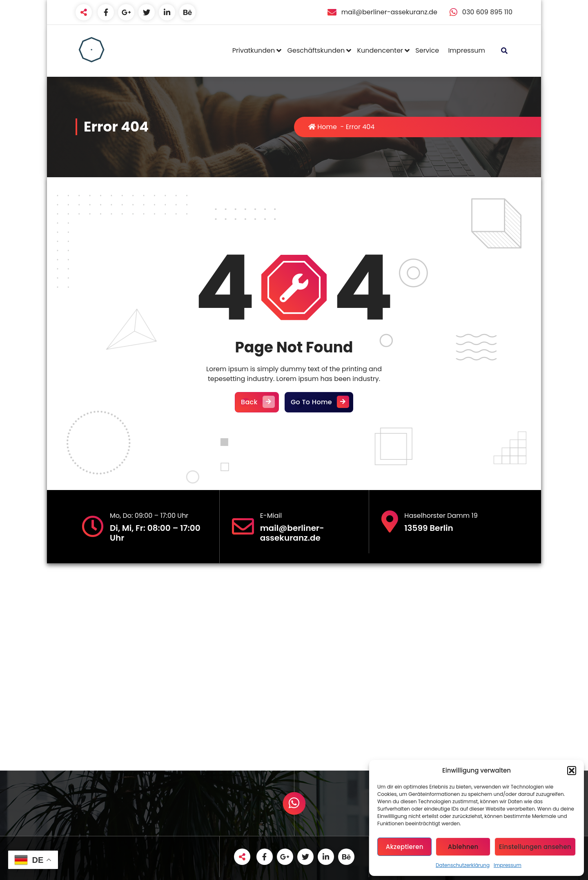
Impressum (508, 865)
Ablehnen (463, 847)
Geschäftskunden (316, 50)
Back (257, 402)
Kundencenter (380, 50)
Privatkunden (254, 50)
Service (427, 50)
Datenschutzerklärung (463, 865)
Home (323, 127)
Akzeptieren (405, 847)
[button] (572, 771)
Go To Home (319, 402)
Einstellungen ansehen (535, 847)
